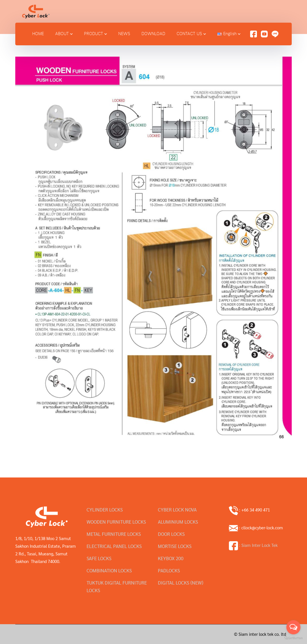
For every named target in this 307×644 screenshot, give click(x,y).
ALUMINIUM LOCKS (178, 522)
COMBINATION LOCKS (109, 570)
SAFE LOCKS (99, 558)
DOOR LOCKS (171, 534)
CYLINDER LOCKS (105, 509)
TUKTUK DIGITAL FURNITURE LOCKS (117, 586)
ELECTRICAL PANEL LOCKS (114, 546)
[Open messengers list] (293, 627)
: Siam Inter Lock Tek (253, 545)
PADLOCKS (169, 570)
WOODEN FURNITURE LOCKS (116, 522)
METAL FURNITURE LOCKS (114, 534)
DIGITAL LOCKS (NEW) (181, 583)
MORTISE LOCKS (175, 546)
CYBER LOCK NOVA (177, 509)
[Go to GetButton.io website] (293, 638)
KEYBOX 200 (171, 558)
